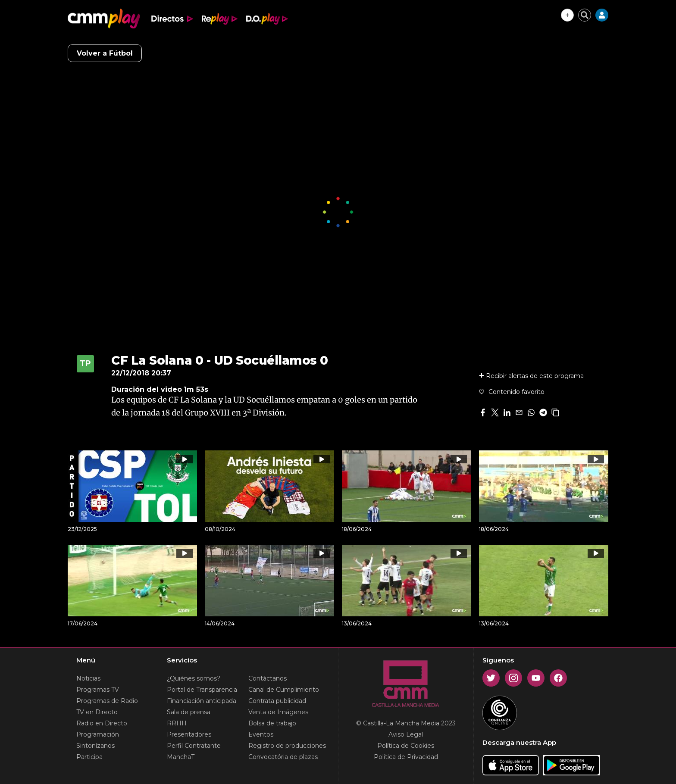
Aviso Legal (406, 734)
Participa (89, 757)
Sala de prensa (189, 712)
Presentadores (189, 734)
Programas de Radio (107, 701)
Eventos (261, 734)
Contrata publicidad (277, 701)
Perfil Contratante (194, 746)
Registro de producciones (287, 746)
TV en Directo (97, 712)
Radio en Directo (102, 723)
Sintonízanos (95, 746)
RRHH (177, 723)
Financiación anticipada (202, 701)
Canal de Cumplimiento (284, 690)
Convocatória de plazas (283, 757)
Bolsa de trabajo (272, 723)
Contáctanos (268, 678)
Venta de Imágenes (278, 712)
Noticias (88, 678)
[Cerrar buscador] (585, 15)
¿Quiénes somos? (194, 678)
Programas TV (98, 690)
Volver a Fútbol (105, 53)
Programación (98, 734)
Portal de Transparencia (202, 690)
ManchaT (181, 757)
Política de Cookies (406, 746)
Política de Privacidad (406, 757)
